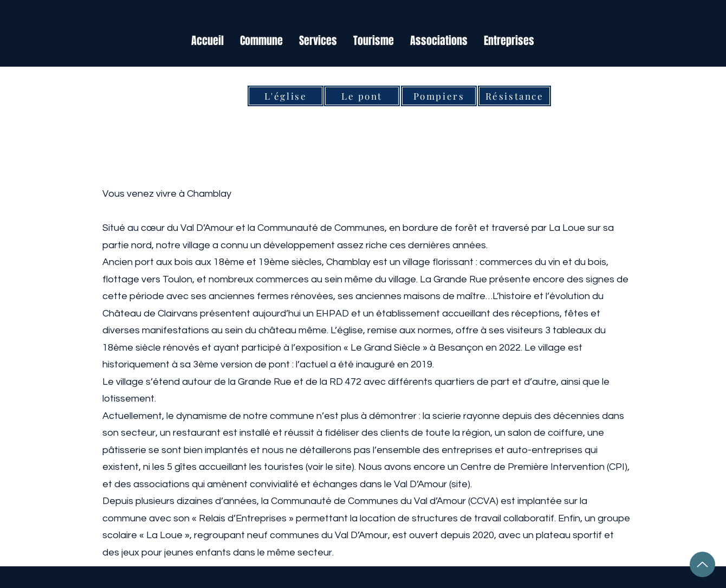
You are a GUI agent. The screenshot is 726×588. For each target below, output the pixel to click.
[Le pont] (362, 96)
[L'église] (286, 96)
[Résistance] (514, 96)
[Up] (702, 564)
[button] (261, 41)
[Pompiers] (439, 96)
